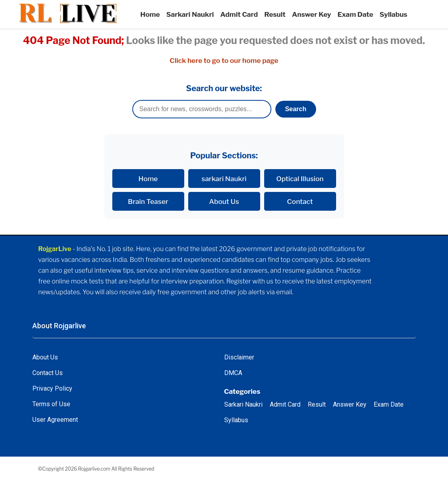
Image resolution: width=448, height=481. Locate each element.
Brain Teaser (148, 201)
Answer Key (312, 14)
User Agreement (55, 420)
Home (150, 14)
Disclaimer (239, 357)
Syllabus (393, 14)
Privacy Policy (52, 388)
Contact (300, 201)
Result (275, 14)
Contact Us (48, 373)
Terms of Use (51, 404)
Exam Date (355, 14)
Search (296, 109)
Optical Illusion (300, 179)
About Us (224, 201)
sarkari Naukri (224, 179)
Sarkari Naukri (190, 14)
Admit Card (239, 14)
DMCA (233, 373)
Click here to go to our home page (224, 61)
